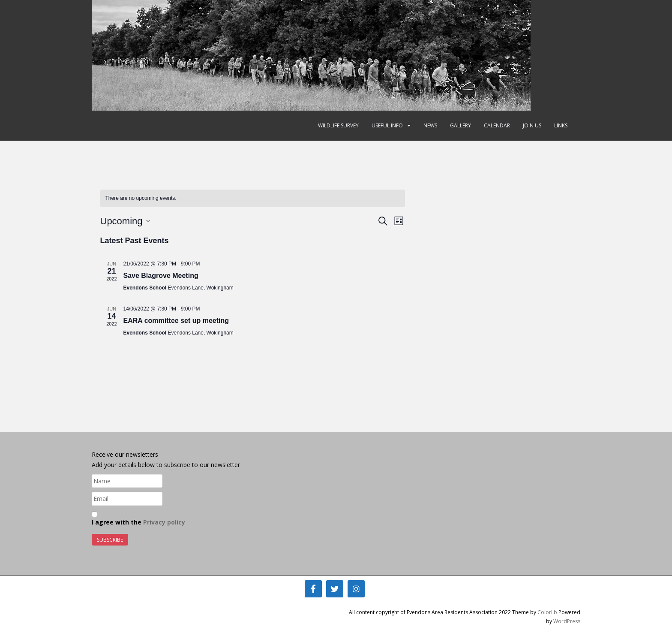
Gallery (460, 125)
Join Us (532, 125)
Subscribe (110, 540)
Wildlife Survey (338, 125)
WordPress (567, 621)
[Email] (127, 499)
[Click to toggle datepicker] (125, 221)
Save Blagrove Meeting (161, 276)
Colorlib (547, 612)
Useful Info (387, 125)
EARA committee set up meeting (176, 321)
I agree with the (138, 519)
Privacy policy (164, 522)
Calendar (497, 125)
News (430, 125)
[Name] (127, 481)
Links (561, 125)
